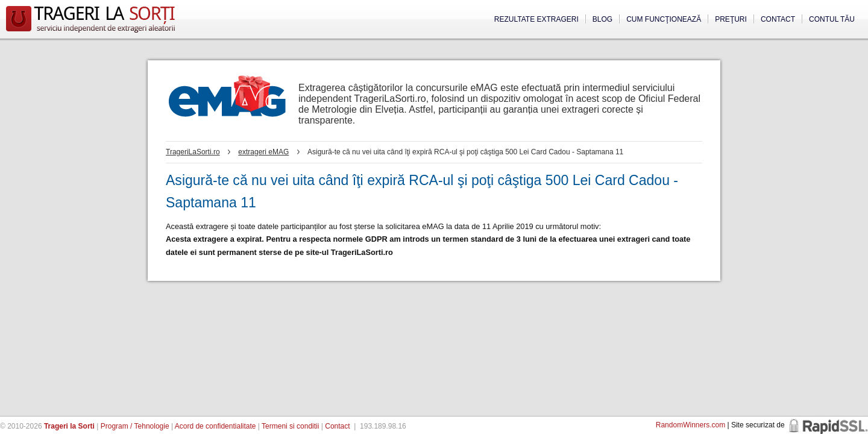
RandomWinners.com (690, 425)
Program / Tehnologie (135, 426)
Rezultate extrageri (536, 19)
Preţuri (731, 19)
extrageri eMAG (263, 152)
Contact (778, 19)
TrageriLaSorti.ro (193, 152)
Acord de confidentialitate (215, 426)
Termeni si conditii (290, 426)
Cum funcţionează (664, 19)
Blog (602, 19)
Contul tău (832, 19)
